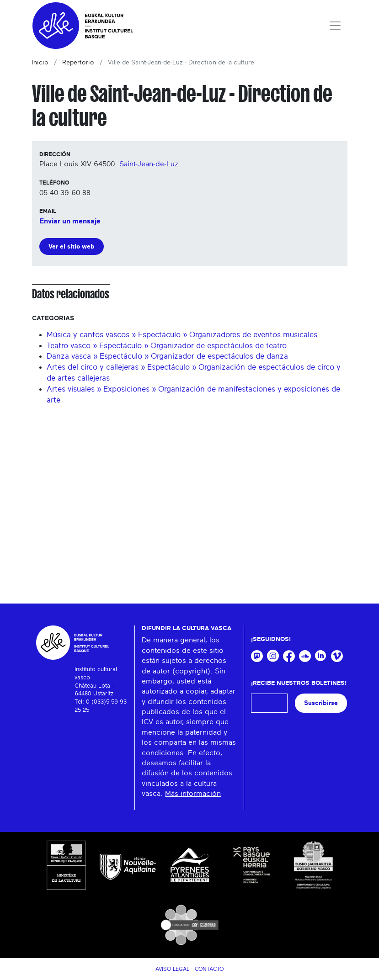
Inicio (40, 63)
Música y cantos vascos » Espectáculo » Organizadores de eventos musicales (182, 335)
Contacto (209, 969)
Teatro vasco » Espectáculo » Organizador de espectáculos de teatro (167, 346)
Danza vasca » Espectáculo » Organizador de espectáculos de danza (167, 356)
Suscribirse (321, 703)
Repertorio (78, 63)
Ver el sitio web (72, 246)
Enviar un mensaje (70, 221)
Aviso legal (172, 969)
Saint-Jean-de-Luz (149, 164)
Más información (193, 794)
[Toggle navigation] (335, 26)
